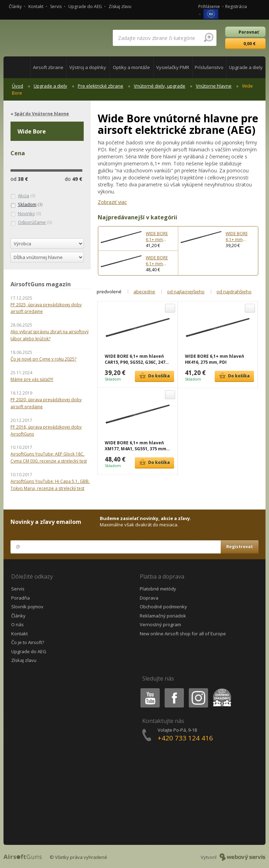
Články (15, 6)
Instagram (198, 689)
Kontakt (36, 6)
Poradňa (20, 598)
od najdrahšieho (234, 292)
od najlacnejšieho (186, 292)
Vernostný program (160, 624)
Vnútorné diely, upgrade (160, 86)
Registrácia (236, 6)
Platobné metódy (158, 589)
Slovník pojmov (27, 607)
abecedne (144, 292)
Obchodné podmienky (163, 607)
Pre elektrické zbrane (101, 86)
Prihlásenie (209, 6)
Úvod (18, 86)
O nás (18, 624)
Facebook (174, 689)
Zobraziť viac (112, 202)
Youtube (148, 689)
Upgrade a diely (50, 86)
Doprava (149, 598)
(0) (23, 196)
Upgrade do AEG (85, 6)
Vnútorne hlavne (214, 86)
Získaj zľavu (120, 6)
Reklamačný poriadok (163, 616)
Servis (56, 6)
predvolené (109, 292)
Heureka (221, 689)
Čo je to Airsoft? (28, 642)
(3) (26, 205)
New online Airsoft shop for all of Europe (183, 634)
